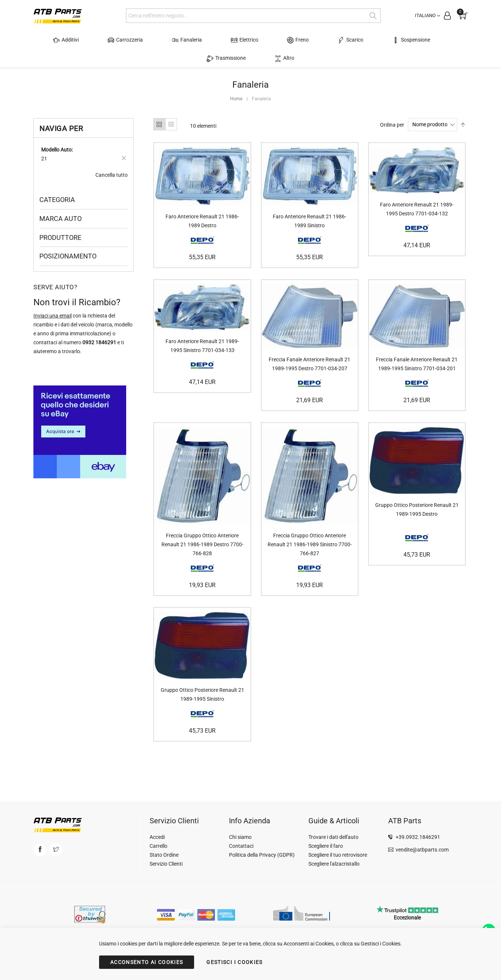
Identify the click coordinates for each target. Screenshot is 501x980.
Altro (452, 40)
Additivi (57, 40)
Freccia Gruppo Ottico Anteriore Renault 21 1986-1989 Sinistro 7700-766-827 (310, 526)
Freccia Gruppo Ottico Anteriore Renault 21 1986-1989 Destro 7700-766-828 (202, 526)
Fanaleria (160, 40)
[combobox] (253, 16)
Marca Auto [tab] (60, 200)
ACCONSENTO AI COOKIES (147, 962)
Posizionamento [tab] (68, 238)
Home (236, 81)
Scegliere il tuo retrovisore (338, 855)
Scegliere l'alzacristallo (334, 864)
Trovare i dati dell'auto (333, 837)
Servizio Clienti (166, 864)
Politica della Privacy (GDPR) (262, 855)
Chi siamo (240, 837)
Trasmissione (407, 40)
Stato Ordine (164, 855)
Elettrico (209, 40)
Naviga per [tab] (61, 110)
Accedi (157, 837)
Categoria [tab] (57, 181)
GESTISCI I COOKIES (234, 962)
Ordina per (392, 106)
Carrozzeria (107, 40)
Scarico (297, 40)
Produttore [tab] (60, 219)
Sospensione (349, 40)
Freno (253, 40)
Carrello (158, 846)
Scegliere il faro (326, 846)
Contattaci (241, 846)
